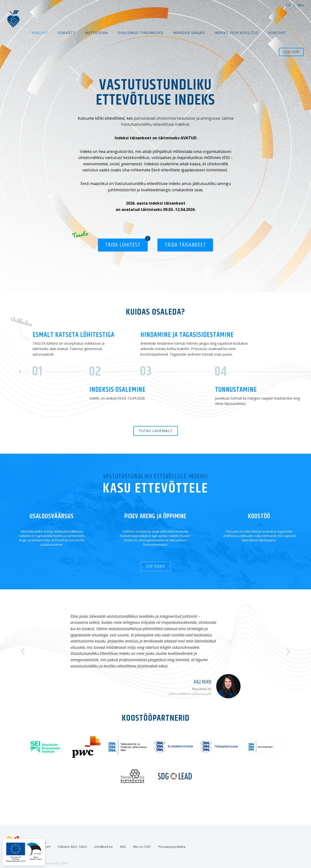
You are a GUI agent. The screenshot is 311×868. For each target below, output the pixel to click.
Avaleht (40, 33)
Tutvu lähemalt (156, 431)
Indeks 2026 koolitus (237, 33)
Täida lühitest (123, 245)
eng (301, 5)
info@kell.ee (104, 847)
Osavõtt (67, 33)
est (288, 5)
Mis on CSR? (142, 847)
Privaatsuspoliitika (172, 847)
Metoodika (96, 33)
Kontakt (277, 33)
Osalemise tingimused (141, 33)
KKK (123, 847)
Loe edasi (155, 566)
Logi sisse (291, 52)
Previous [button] (23, 651)
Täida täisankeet (185, 245)
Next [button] (288, 651)
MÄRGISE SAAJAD (189, 33)
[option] (155, 652)
